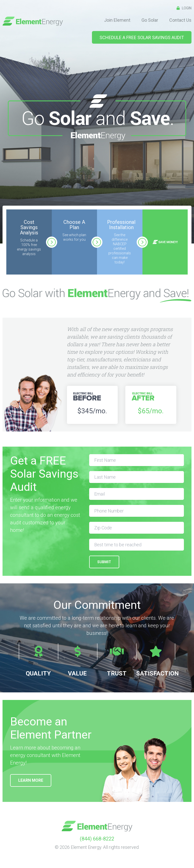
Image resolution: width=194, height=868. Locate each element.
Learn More (31, 780)
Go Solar (150, 20)
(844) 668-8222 (97, 839)
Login (183, 8)
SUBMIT (104, 562)
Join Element (117, 20)
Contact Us (180, 20)
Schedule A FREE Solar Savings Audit (142, 37)
